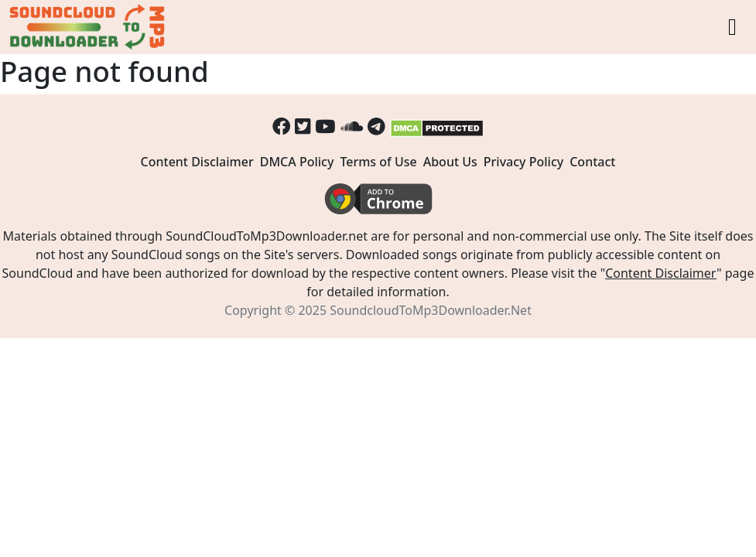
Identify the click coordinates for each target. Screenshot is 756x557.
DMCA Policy (297, 162)
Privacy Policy (523, 162)
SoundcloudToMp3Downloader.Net (431, 310)
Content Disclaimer (197, 162)
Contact (592, 162)
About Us (450, 162)
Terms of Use (378, 162)
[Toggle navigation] (732, 27)
